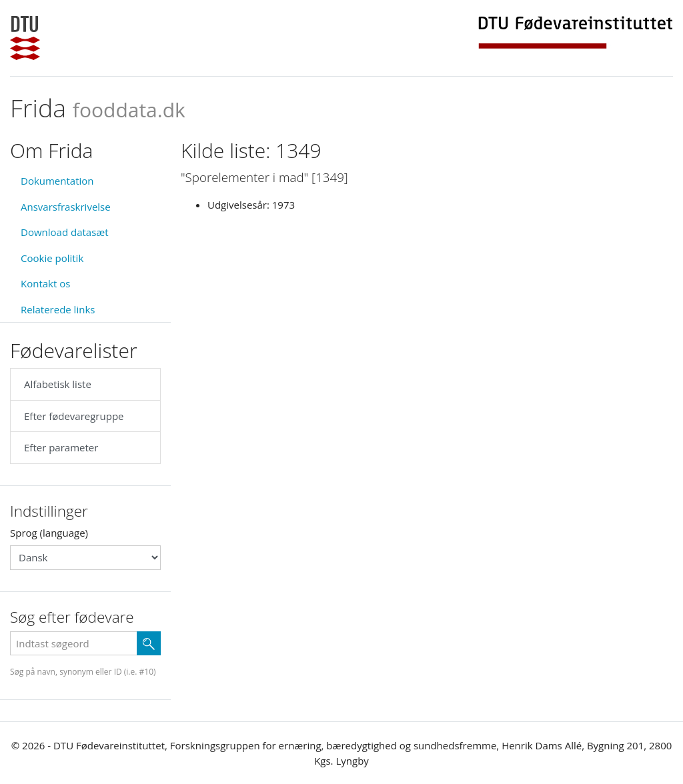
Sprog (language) (49, 533)
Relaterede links (58, 309)
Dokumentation (57, 181)
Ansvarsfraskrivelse (66, 207)
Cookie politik (52, 258)
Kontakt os (45, 283)
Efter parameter (61, 447)
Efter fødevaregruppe (74, 416)
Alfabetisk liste (58, 384)
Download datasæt (65, 232)
